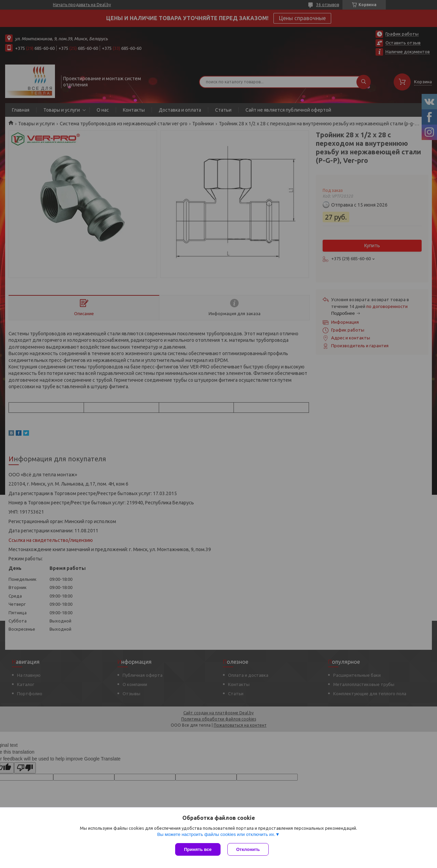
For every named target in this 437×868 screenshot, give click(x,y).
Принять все (198, 849)
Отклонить (248, 849)
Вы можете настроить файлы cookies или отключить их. (216, 834)
